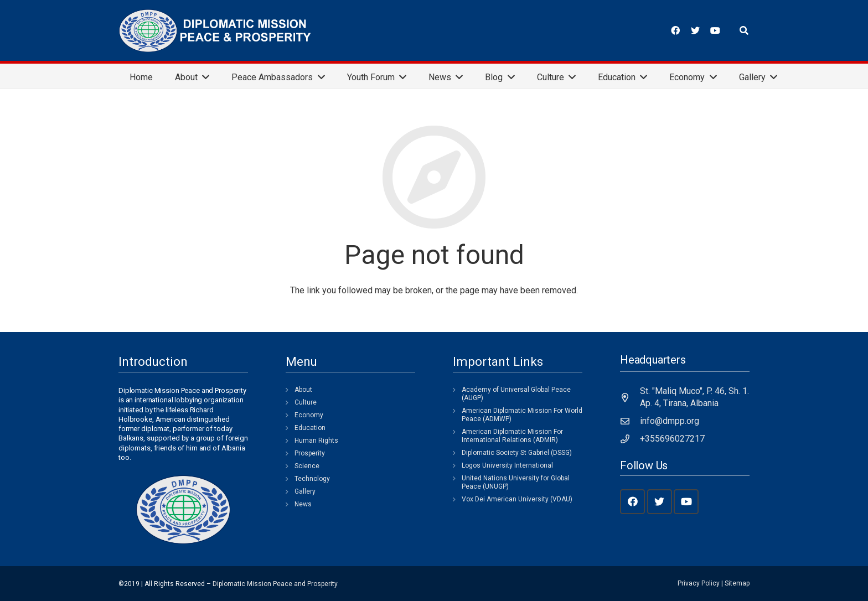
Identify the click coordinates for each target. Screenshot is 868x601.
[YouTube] (715, 30)
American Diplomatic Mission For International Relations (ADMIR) (512, 436)
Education (310, 428)
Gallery (305, 491)
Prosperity (310, 453)
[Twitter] (695, 30)
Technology (312, 479)
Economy (309, 415)
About (303, 390)
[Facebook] (675, 30)
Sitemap (737, 583)
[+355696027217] (630, 439)
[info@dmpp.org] (630, 421)
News (303, 504)
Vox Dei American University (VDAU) (517, 499)
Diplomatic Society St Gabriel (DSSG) (517, 453)
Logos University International (507, 465)
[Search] (744, 31)
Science (307, 466)
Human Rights (316, 441)
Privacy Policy (699, 583)
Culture (306, 402)
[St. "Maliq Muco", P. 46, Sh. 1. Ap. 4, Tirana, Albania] (630, 397)
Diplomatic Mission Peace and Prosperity (275, 584)
